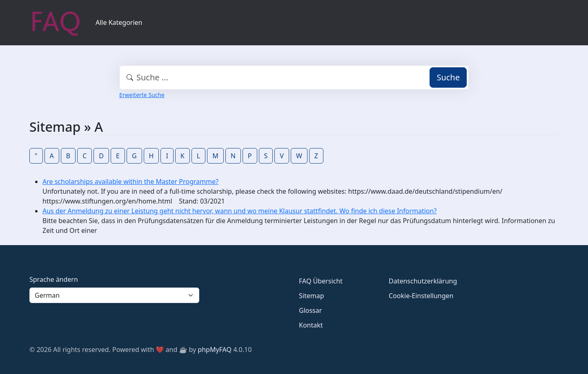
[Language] (114, 295)
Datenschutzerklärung (423, 281)
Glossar (310, 310)
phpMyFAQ (215, 350)
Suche (448, 77)
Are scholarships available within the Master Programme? (130, 181)
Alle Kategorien (119, 22)
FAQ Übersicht (321, 281)
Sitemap (312, 296)
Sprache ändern (54, 279)
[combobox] (294, 77)
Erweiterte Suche (142, 95)
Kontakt (311, 325)
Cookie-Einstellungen (421, 296)
